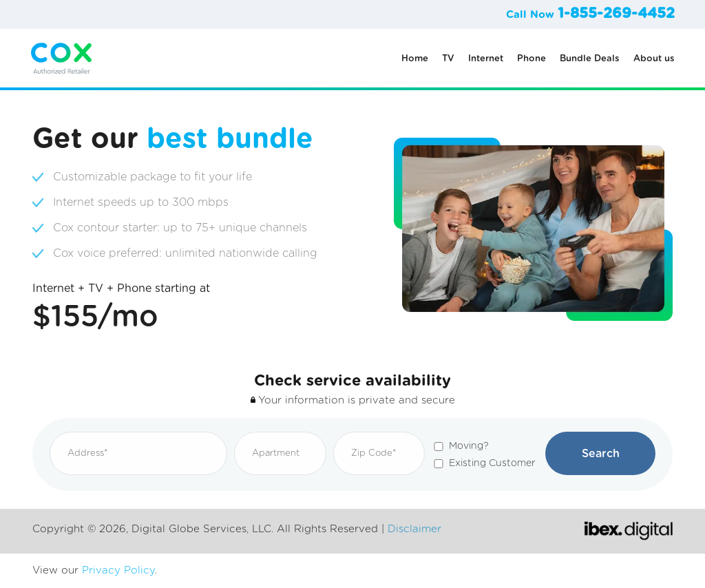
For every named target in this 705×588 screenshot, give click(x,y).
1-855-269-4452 (616, 13)
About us (654, 59)
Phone (532, 59)
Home (415, 59)
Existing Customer (492, 463)
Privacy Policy (118, 570)
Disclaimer (414, 529)
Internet (486, 59)
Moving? (469, 446)
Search (601, 454)
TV (448, 59)
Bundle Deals (590, 59)
